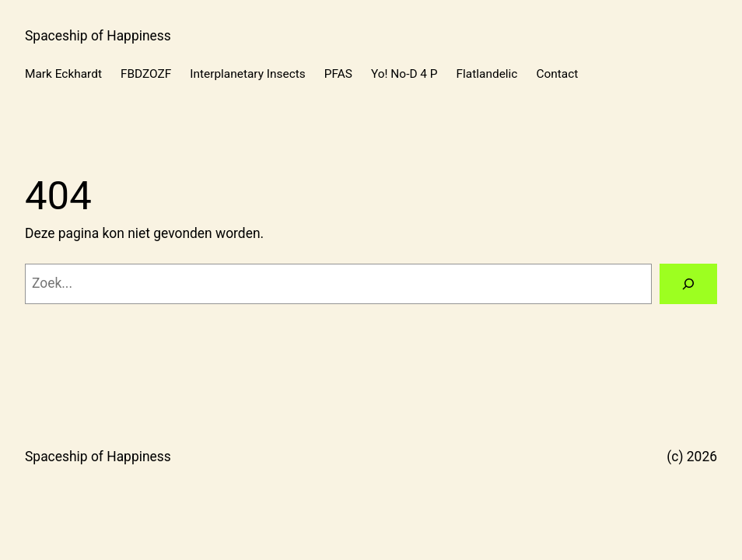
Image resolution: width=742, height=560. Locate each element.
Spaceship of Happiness (98, 36)
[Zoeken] (688, 283)
